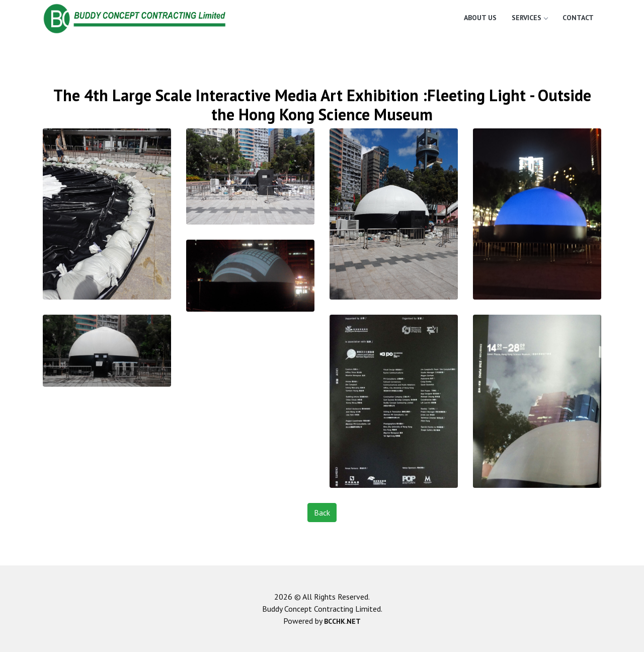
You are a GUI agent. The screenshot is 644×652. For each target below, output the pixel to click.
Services (530, 18)
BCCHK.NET (342, 621)
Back (322, 513)
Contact (578, 18)
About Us (480, 18)
